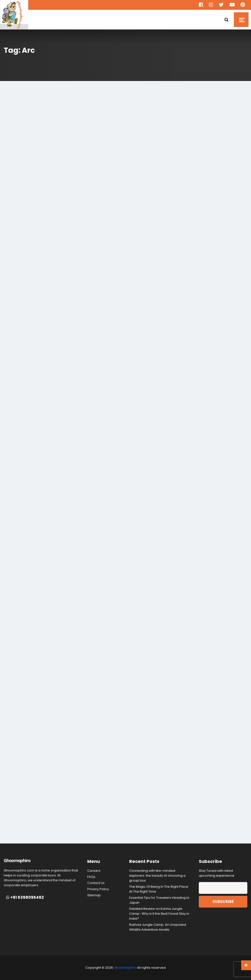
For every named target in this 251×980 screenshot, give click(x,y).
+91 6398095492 (25, 898)
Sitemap (94, 895)
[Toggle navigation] (241, 20)
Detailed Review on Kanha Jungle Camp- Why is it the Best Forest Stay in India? (159, 914)
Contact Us (96, 883)
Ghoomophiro (125, 968)
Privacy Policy (98, 889)
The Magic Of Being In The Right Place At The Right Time (159, 889)
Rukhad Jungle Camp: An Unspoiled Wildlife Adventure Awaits (158, 927)
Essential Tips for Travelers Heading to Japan (159, 900)
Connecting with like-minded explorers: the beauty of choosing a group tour (157, 876)
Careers (94, 871)
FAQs (91, 877)
